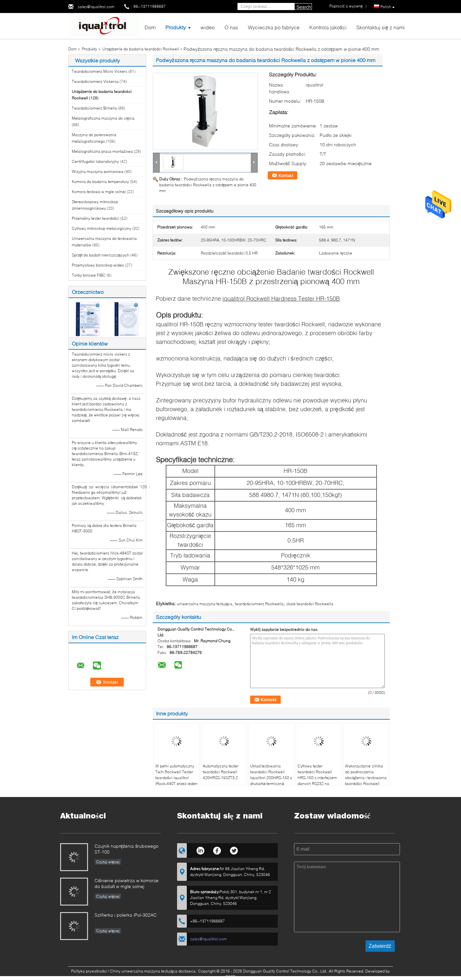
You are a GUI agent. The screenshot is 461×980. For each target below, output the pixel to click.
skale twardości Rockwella (310, 604)
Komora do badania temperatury (100, 182)
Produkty (176, 27)
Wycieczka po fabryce (274, 27)
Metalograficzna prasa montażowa (102, 151)
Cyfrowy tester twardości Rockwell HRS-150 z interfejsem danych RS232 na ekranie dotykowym (317, 778)
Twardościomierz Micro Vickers (100, 71)
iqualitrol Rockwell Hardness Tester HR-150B (281, 298)
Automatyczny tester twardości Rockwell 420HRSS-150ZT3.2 (221, 772)
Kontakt (286, 176)
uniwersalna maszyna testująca (205, 604)
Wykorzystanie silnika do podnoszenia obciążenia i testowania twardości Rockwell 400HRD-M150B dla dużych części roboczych (366, 784)
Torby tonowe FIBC (89, 275)
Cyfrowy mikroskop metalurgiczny (102, 228)
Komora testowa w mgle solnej (99, 192)
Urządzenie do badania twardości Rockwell (141, 49)
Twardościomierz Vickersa (95, 81)
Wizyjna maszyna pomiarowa (98, 171)
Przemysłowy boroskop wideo (98, 265)
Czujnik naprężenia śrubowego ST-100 (127, 849)
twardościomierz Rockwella (259, 604)
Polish (388, 7)
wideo (208, 27)
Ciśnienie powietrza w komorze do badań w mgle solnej (127, 883)
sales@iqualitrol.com (96, 7)
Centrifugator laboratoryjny (95, 161)
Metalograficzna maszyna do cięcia (103, 118)
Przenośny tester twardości (96, 218)
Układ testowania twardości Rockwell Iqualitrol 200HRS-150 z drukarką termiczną (271, 775)
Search (304, 7)
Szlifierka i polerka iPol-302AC (126, 915)
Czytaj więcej (108, 862)
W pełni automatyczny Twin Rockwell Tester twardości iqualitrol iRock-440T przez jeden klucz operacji (176, 778)
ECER (230, 977)
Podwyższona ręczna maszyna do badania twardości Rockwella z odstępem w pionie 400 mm (208, 185)
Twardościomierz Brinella (94, 108)
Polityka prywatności (89, 971)
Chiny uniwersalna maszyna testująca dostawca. (154, 971)
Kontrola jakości (328, 27)
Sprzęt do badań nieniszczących (101, 255)
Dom (150, 27)
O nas (231, 27)
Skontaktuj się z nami (381, 27)
